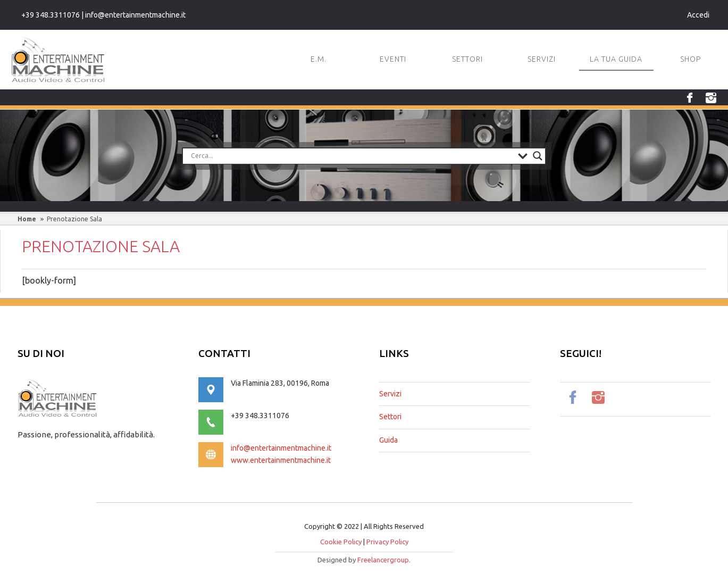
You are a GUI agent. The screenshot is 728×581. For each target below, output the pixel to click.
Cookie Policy (341, 542)
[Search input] (352, 156)
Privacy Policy (387, 542)
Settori (390, 417)
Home (27, 219)
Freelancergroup (383, 560)
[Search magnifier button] (538, 156)
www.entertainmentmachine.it (281, 460)
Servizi (390, 394)
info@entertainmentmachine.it (281, 448)
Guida (388, 440)
